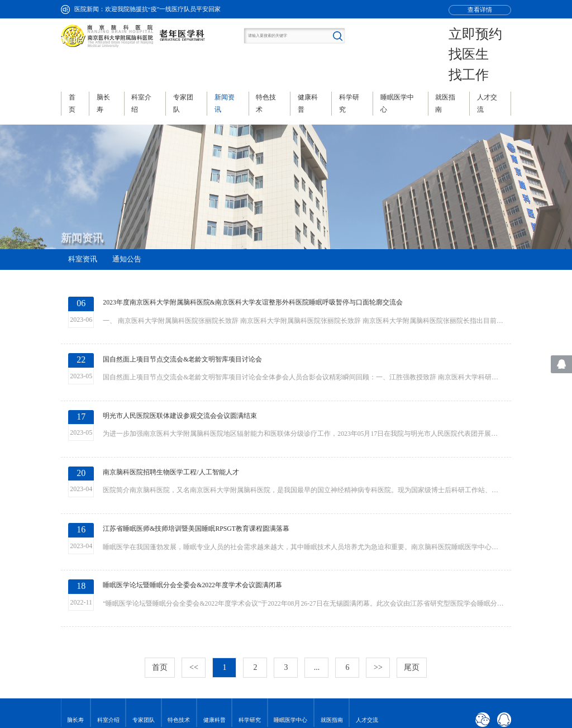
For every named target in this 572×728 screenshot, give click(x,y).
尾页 (412, 590)
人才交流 (367, 643)
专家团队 (144, 643)
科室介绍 (108, 643)
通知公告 (127, 225)
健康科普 (214, 643)
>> (378, 590)
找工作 (488, 46)
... (317, 590)
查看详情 (480, 10)
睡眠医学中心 (290, 643)
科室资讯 (83, 225)
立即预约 (491, 28)
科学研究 (250, 643)
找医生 (488, 37)
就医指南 (332, 643)
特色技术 (179, 643)
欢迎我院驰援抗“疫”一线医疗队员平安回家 (163, 9)
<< (194, 590)
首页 (160, 590)
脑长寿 (75, 643)
